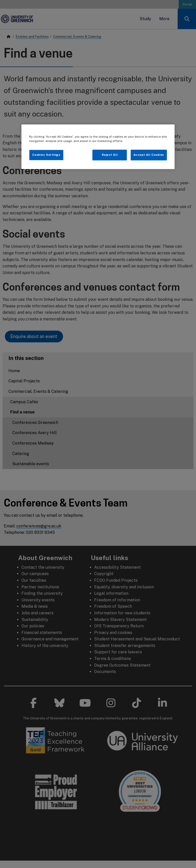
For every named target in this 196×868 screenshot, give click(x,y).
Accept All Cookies (149, 155)
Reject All (110, 155)
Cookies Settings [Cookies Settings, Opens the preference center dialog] (46, 155)
